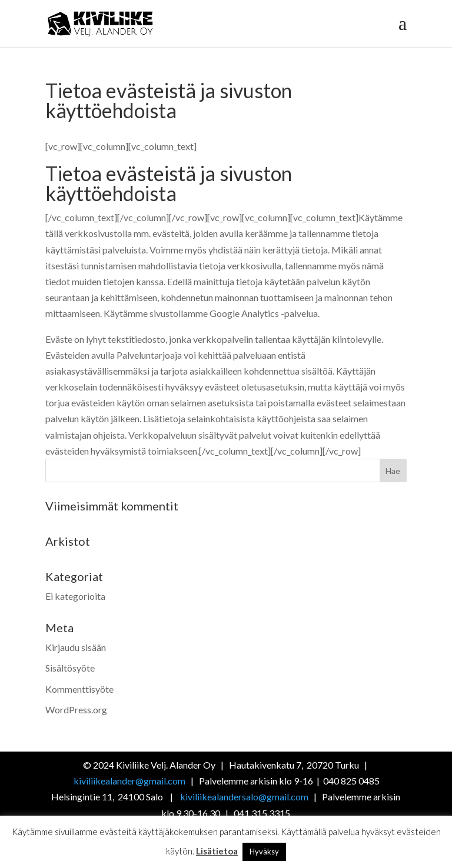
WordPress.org (76, 710)
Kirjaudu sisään (76, 647)
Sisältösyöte (70, 668)
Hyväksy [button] (264, 852)
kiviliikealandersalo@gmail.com (244, 797)
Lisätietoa (217, 851)
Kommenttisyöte (79, 689)
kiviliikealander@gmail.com (130, 781)
